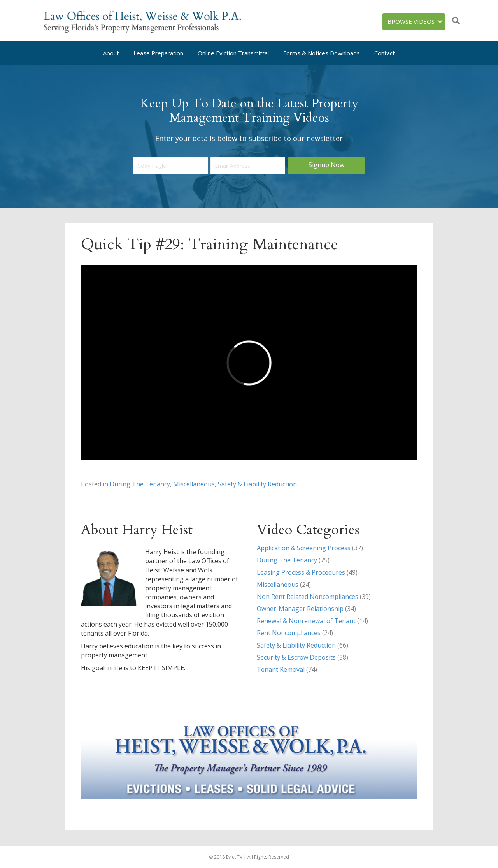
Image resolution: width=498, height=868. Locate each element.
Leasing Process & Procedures (301, 572)
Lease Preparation (158, 53)
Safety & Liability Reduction (257, 484)
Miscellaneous (194, 484)
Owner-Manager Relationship (300, 609)
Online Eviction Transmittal (233, 53)
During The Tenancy (140, 484)
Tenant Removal (281, 669)
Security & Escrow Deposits (296, 657)
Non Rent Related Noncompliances (308, 597)
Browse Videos (411, 21)
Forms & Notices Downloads (322, 53)
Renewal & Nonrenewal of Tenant (306, 621)
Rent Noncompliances (289, 633)
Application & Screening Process (304, 548)
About (111, 53)
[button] (326, 166)
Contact (385, 53)
